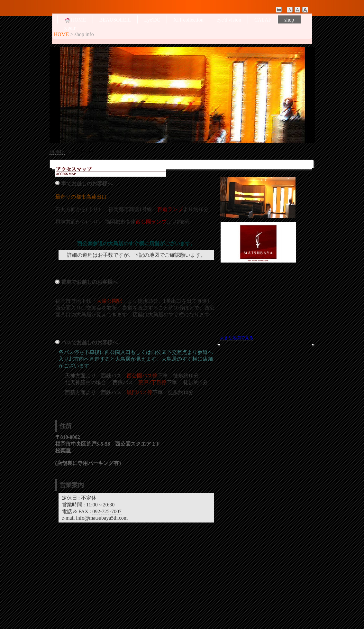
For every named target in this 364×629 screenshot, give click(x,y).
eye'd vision (229, 20)
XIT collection (188, 20)
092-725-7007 (107, 511)
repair (70, 28)
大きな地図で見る (237, 338)
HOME (75, 20)
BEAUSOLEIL (115, 20)
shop (289, 20)
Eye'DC (152, 20)
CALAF (263, 20)
